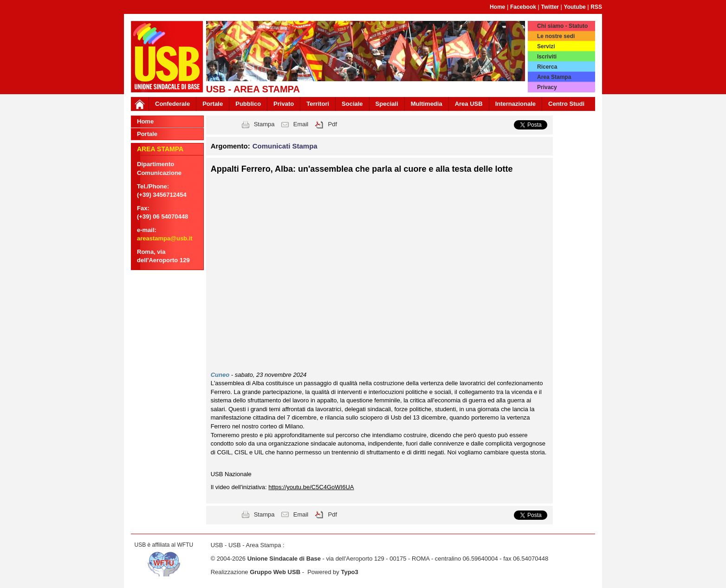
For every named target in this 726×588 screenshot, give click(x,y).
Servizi (546, 46)
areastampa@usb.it (165, 238)
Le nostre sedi (556, 36)
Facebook (523, 7)
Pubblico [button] (248, 104)
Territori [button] (318, 104)
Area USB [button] (469, 104)
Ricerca (547, 67)
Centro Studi (566, 104)
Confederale (172, 104)
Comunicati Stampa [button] (285, 146)
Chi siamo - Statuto (562, 26)
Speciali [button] (387, 104)
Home (497, 7)
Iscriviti (547, 57)
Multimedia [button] (427, 104)
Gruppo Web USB (275, 572)
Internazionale (515, 104)
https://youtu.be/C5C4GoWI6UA (311, 487)
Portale (213, 104)
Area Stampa (554, 77)
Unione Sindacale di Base (284, 559)
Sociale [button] (352, 104)
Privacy (547, 87)
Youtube (575, 7)
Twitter (550, 7)
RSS (596, 7)
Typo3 (349, 572)
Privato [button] (284, 104)
